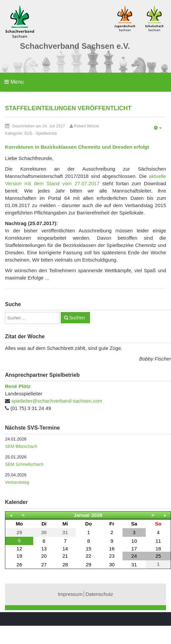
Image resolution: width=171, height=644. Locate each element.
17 (134, 549)
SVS (28, 133)
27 (44, 564)
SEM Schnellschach (24, 464)
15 (88, 549)
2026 (97, 515)
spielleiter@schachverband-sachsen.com (57, 401)
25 (158, 556)
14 (65, 549)
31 (134, 564)
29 (88, 564)
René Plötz (18, 386)
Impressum (70, 594)
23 (112, 556)
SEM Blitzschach (21, 446)
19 (19, 556)
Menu (14, 82)
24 (134, 556)
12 (19, 549)
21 (65, 556)
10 (134, 541)
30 (112, 564)
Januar (82, 515)
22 (88, 556)
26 (19, 564)
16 (112, 549)
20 (44, 556)
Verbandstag (17, 482)
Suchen (77, 318)
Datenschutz (99, 594)
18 (158, 549)
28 (65, 564)
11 (158, 541)
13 (44, 549)
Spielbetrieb (46, 133)
